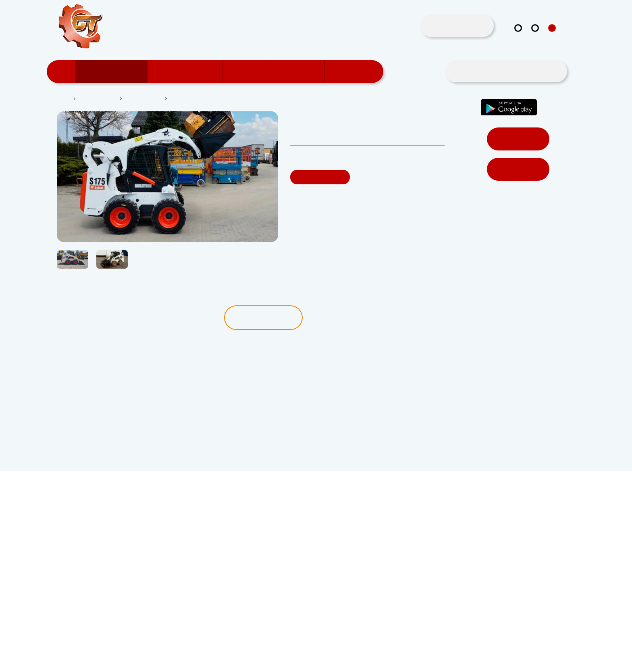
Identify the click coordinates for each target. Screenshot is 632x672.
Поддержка (300, 72)
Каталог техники (114, 72)
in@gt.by (541, 48)
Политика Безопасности (81, 662)
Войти (518, 139)
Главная (60, 99)
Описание (262, 318)
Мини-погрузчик (145, 99)
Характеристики (356, 318)
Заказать (321, 177)
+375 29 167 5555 (486, 49)
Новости (249, 72)
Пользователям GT (188, 72)
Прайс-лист (355, 72)
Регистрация (518, 170)
